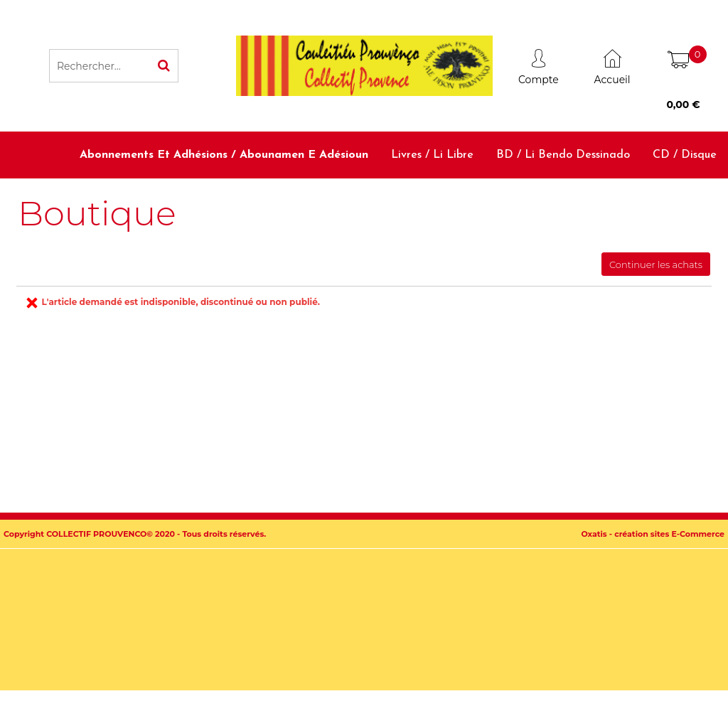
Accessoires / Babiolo (662, 201)
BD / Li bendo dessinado (563, 155)
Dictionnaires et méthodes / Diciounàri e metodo (453, 201)
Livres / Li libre (432, 155)
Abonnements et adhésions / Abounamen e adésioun (224, 155)
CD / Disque (685, 155)
